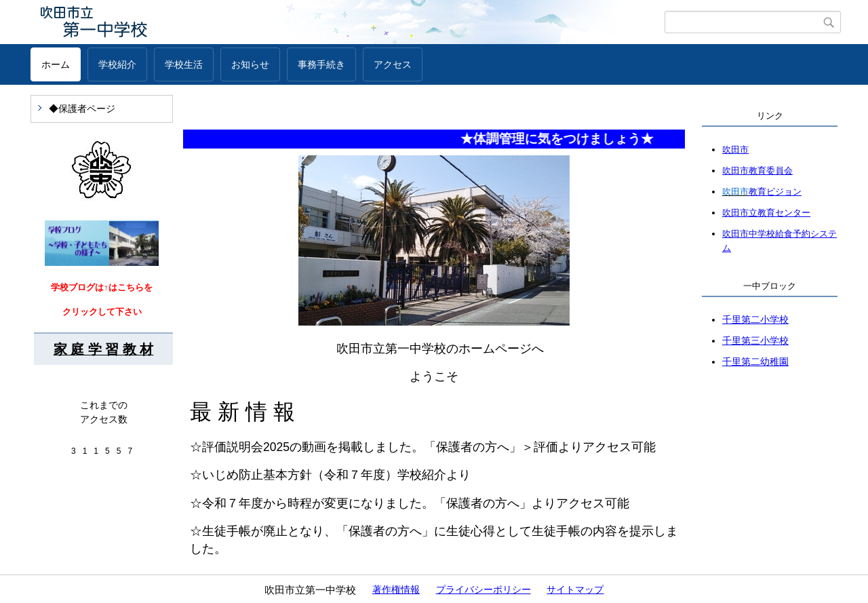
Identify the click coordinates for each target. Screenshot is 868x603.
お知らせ (250, 64)
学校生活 (184, 64)
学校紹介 (117, 64)
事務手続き (321, 64)
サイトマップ (575, 589)
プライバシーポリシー (484, 589)
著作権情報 (396, 589)
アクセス (393, 64)
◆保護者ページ (82, 109)
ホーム (56, 64)
